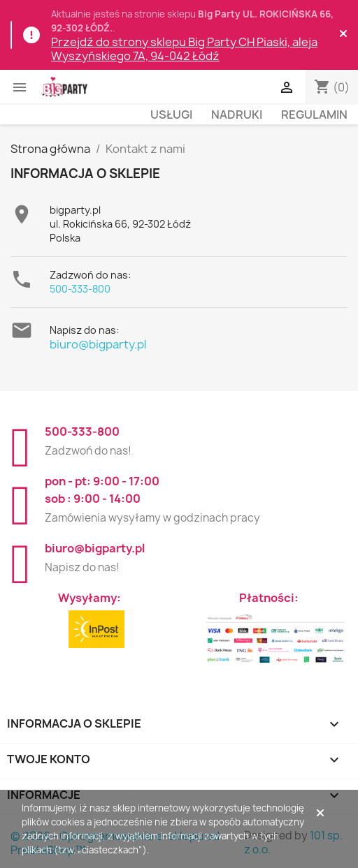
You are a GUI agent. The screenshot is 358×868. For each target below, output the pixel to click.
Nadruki (237, 115)
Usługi (171, 115)
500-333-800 (80, 289)
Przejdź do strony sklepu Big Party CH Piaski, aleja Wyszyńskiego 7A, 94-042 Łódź (184, 49)
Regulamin (314, 115)
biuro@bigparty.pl (98, 344)
